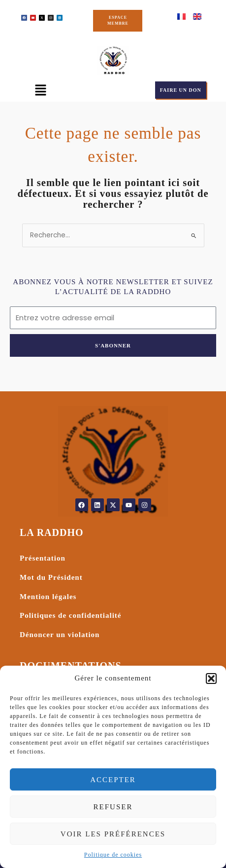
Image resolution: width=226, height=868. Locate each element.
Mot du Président (51, 577)
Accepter (113, 780)
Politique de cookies (113, 855)
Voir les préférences (113, 834)
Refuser (113, 807)
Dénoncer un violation (60, 635)
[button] (211, 679)
